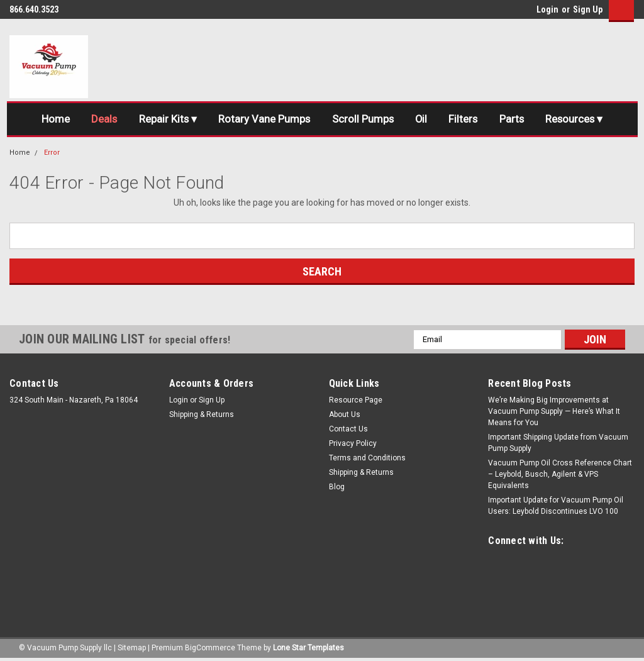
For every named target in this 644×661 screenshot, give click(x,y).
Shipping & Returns (202, 415)
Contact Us (348, 430)
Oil (422, 119)
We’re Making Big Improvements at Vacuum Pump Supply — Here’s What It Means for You (554, 412)
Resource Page (356, 401)
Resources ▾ (580, 119)
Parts (516, 119)
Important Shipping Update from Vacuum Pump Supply (558, 443)
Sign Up (588, 9)
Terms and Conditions (367, 458)
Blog (337, 487)
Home (49, 119)
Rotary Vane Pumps (262, 119)
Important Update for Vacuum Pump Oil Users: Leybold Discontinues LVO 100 (556, 506)
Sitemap (132, 648)
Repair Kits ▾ (164, 119)
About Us (345, 415)
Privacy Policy (353, 444)
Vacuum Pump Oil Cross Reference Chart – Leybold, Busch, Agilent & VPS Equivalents (560, 475)
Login (547, 9)
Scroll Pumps (362, 119)
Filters (466, 119)
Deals (99, 119)
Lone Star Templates (308, 648)
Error (52, 153)
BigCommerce (210, 648)
